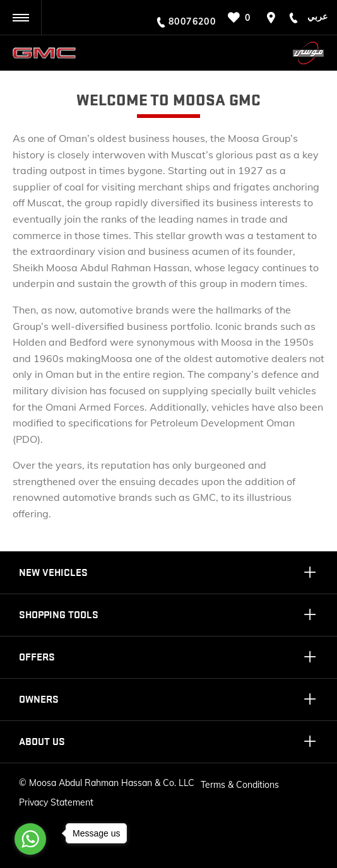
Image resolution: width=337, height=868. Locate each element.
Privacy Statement (56, 802)
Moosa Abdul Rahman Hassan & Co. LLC (112, 783)
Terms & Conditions (240, 785)
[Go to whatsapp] (30, 839)
